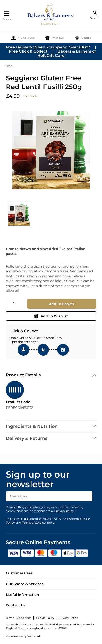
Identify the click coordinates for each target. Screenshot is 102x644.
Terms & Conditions (18, 618)
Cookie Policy (45, 618)
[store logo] (50, 15)
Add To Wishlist (51, 316)
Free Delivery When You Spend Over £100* (48, 47)
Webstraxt (34, 636)
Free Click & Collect (28, 51)
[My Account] (23, 38)
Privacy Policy (68, 618)
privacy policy (65, 511)
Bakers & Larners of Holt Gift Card (67, 53)
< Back (9, 66)
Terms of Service (34, 523)
